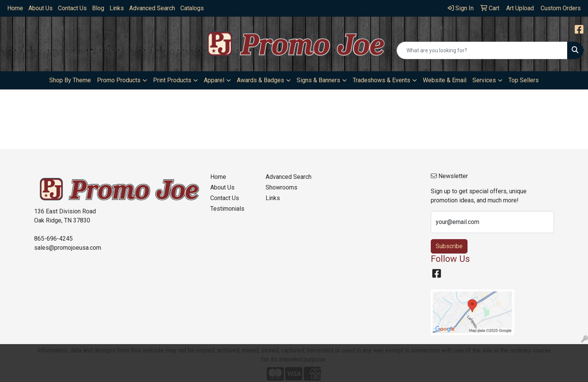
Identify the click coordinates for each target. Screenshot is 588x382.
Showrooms (281, 187)
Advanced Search (152, 8)
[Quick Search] (482, 50)
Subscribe (449, 246)
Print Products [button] (172, 80)
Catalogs (192, 8)
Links (117, 8)
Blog (98, 8)
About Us (41, 8)
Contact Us (72, 8)
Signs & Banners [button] (318, 80)
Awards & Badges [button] (260, 80)
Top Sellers (524, 80)
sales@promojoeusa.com (68, 248)
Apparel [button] (214, 80)
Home (15, 8)
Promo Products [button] (119, 80)
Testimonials (227, 209)
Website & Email (445, 80)
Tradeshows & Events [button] (382, 80)
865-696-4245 (53, 239)
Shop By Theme (70, 80)
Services (484, 80)
